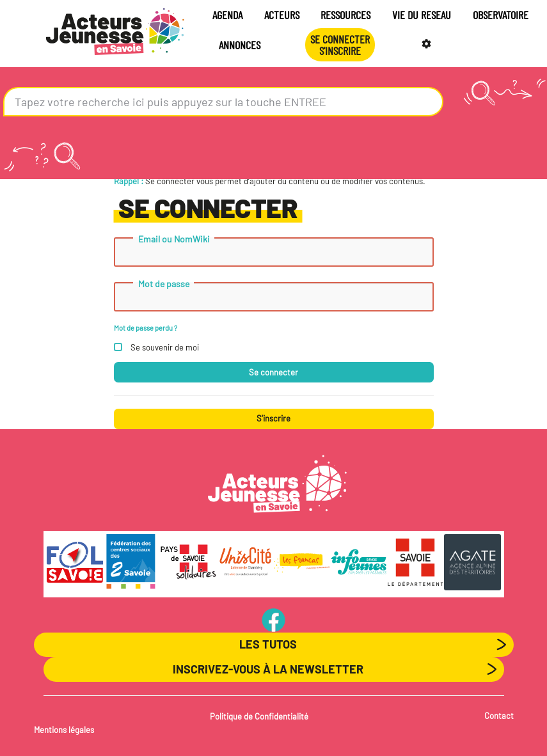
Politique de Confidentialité (259, 716)
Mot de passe (164, 284)
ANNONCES (240, 45)
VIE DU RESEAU (422, 15)
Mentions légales (64, 730)
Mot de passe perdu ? (146, 328)
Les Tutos (268, 644)
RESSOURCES (345, 15)
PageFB (273, 620)
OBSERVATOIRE (501, 15)
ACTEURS (282, 15)
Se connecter (273, 372)
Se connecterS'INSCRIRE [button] (340, 45)
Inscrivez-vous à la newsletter (268, 669)
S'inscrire (273, 418)
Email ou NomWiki (174, 239)
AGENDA (227, 15)
